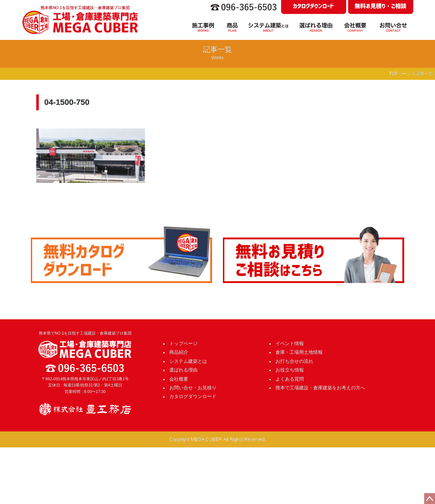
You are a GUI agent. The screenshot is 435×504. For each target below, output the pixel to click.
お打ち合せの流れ (294, 361)
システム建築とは (188, 361)
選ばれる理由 (183, 370)
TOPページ (400, 74)
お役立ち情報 (290, 370)
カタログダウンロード (193, 396)
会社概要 (179, 379)
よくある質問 (290, 379)
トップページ (183, 343)
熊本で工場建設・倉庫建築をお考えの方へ (320, 388)
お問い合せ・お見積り (193, 388)
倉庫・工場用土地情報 (299, 352)
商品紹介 (179, 352)
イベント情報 (290, 343)
